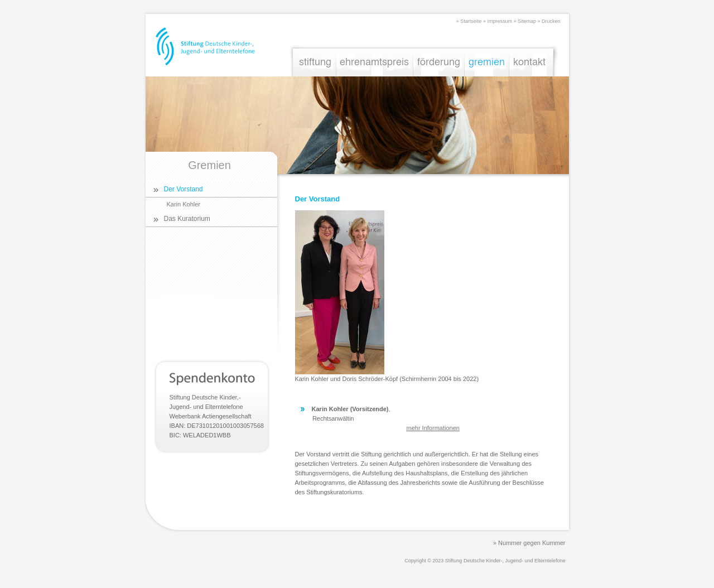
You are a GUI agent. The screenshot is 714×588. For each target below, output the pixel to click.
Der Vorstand (184, 189)
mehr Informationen (433, 428)
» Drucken (549, 21)
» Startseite (469, 21)
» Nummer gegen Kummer (529, 543)
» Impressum (498, 21)
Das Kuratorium (187, 219)
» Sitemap (525, 21)
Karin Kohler (184, 204)
